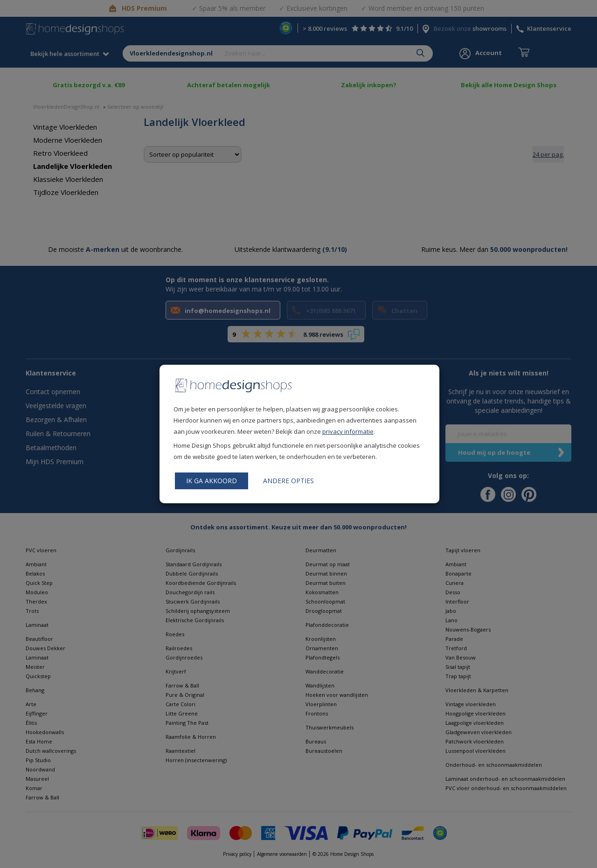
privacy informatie (348, 431)
